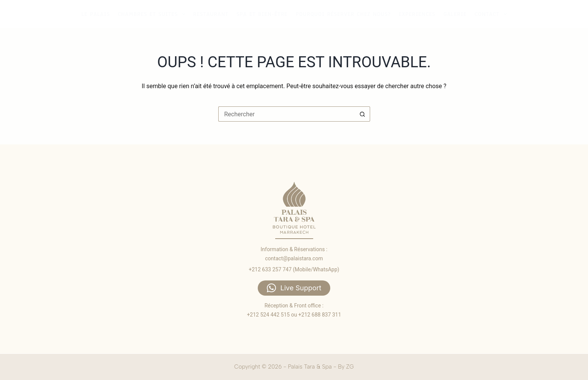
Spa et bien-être (262, 14)
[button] (294, 288)
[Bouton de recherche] (363, 114)
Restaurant (211, 14)
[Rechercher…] (287, 114)
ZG (350, 367)
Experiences (417, 14)
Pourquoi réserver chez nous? (343, 14)
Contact (491, 14)
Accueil (531, 14)
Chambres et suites (152, 14)
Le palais (95, 14)
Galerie (455, 14)
